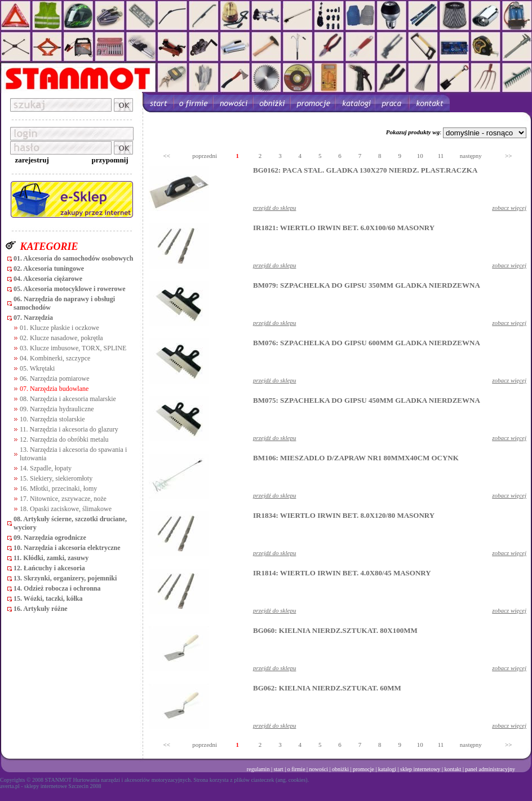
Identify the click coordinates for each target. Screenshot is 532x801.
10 (420, 156)
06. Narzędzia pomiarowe (55, 379)
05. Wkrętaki (37, 368)
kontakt (453, 769)
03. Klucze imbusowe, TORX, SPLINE (73, 348)
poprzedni (205, 156)
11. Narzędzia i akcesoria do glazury (69, 429)
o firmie (296, 769)
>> (508, 156)
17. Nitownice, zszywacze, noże (63, 499)
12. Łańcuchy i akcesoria (49, 568)
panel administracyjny (490, 769)
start (278, 769)
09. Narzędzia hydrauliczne (57, 409)
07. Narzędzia (33, 318)
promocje (363, 769)
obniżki (340, 769)
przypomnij (110, 160)
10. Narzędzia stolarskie (52, 419)
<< (167, 156)
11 (441, 156)
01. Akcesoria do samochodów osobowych (73, 258)
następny (471, 156)
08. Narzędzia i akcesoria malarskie (68, 399)
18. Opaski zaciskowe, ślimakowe (66, 509)
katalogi (387, 769)
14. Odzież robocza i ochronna (57, 588)
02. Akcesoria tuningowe (49, 269)
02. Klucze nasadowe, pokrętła (61, 338)
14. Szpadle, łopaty (46, 468)
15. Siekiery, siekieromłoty (56, 478)
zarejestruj (32, 160)
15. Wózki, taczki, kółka (48, 598)
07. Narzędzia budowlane (54, 389)
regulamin (258, 769)
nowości (319, 769)
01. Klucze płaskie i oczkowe (59, 328)
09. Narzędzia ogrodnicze (50, 538)
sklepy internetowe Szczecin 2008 (63, 786)
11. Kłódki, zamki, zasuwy (51, 558)
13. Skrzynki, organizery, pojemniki (65, 578)
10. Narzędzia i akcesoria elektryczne (67, 548)
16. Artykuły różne (41, 609)
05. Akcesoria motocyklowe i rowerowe (70, 289)
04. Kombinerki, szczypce (55, 358)
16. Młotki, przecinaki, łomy (58, 488)
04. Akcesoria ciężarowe (48, 279)
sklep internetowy (420, 769)
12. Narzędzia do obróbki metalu (64, 439)
